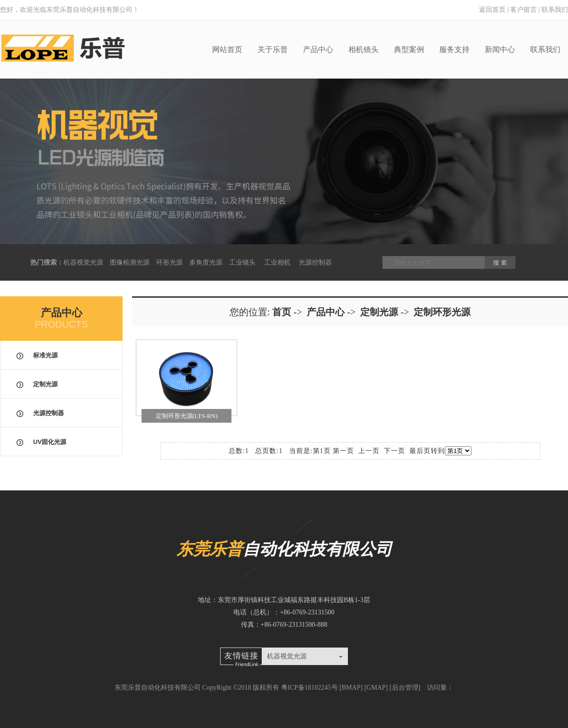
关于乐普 (273, 49)
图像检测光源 (130, 262)
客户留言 (524, 10)
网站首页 (227, 49)
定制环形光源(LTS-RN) (187, 416)
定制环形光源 (442, 312)
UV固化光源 (50, 442)
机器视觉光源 (83, 262)
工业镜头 (242, 262)
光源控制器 (315, 262)
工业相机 (277, 262)
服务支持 (454, 49)
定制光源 (45, 384)
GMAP (376, 688)
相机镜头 (364, 49)
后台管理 (405, 688)
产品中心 (318, 49)
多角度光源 (206, 262)
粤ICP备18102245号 (310, 688)
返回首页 (492, 10)
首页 (282, 312)
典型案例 (409, 49)
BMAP (351, 688)
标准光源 (45, 355)
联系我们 (555, 10)
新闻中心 (500, 49)
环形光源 (169, 262)
